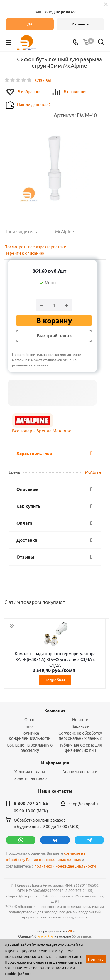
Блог (30, 726)
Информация (55, 763)
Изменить (80, 24)
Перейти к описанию (24, 253)
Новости (80, 720)
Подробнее (55, 680)
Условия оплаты (30, 772)
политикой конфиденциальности (65, 866)
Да (30, 24)
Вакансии (80, 726)
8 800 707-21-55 (31, 804)
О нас (30, 720)
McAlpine (93, 472)
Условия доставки (80, 772)
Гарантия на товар (30, 778)
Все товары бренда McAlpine (42, 431)
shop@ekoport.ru (85, 804)
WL (70, 931)
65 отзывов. (82, 936)
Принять (96, 959)
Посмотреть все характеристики (35, 247)
